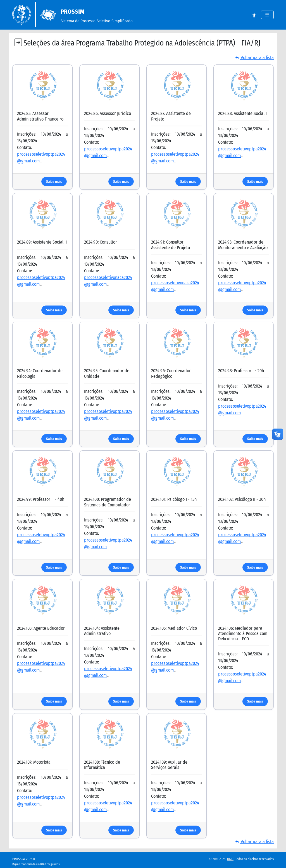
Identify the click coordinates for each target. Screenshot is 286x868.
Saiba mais (54, 181)
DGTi (230, 859)
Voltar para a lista (254, 58)
